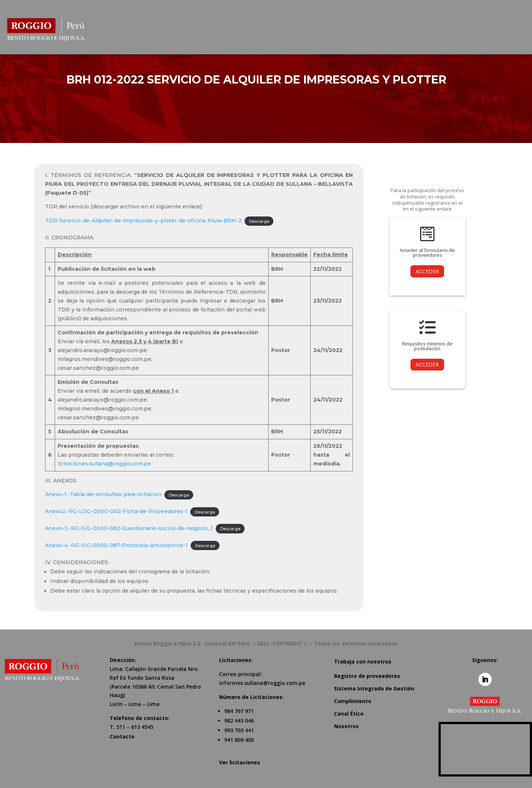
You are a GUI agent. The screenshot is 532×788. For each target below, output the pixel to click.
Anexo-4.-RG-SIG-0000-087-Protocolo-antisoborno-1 (116, 545)
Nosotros (346, 726)
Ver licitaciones (240, 762)
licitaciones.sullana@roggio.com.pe (104, 464)
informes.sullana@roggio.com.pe (262, 683)
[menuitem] (151, 30)
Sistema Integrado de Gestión (374, 688)
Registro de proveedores (367, 676)
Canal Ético (349, 714)
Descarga (259, 221)
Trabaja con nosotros (363, 661)
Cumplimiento (353, 701)
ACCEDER (427, 271)
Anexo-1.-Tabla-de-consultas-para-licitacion (103, 494)
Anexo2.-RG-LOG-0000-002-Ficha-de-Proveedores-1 (116, 511)
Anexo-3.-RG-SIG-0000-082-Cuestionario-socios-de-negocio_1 (129, 528)
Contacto (122, 736)
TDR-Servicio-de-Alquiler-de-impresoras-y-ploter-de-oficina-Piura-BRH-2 (143, 221)
